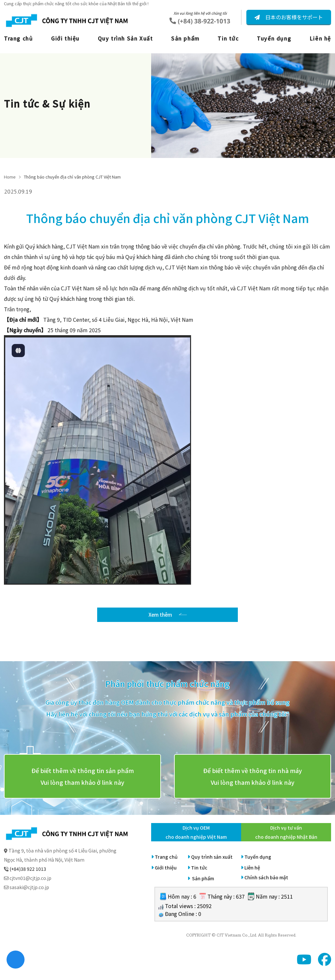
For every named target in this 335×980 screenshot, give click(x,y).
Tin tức (228, 38)
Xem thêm (160, 618)
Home (10, 177)
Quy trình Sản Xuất (125, 38)
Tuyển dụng (274, 38)
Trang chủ (18, 38)
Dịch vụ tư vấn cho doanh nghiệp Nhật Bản (286, 839)
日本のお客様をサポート (293, 17)
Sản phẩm (185, 38)
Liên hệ (320, 38)
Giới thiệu (65, 38)
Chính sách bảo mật (266, 884)
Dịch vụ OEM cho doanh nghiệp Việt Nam (196, 839)
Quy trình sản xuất (212, 863)
